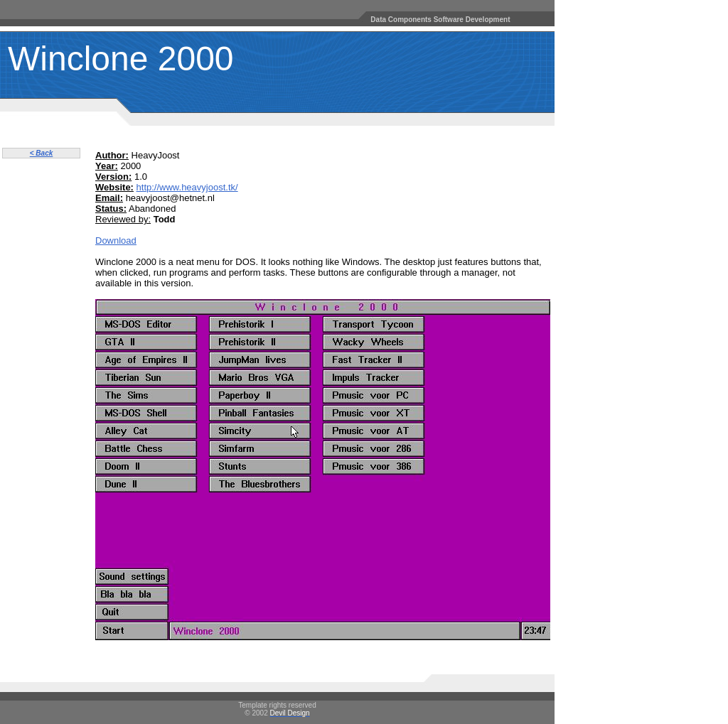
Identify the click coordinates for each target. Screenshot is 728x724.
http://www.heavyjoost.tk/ (187, 187)
